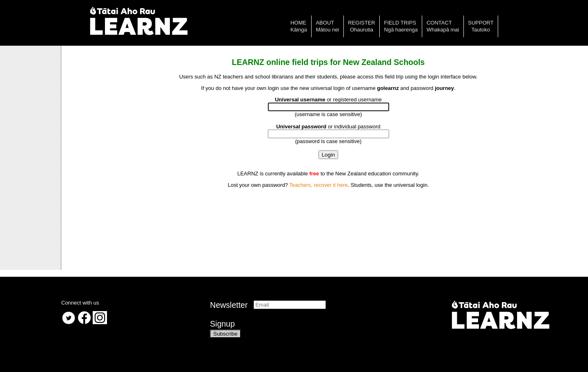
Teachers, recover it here (318, 185)
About (325, 23)
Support (481, 23)
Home (298, 23)
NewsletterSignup (229, 314)
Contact (439, 23)
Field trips (400, 23)
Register (361, 23)
